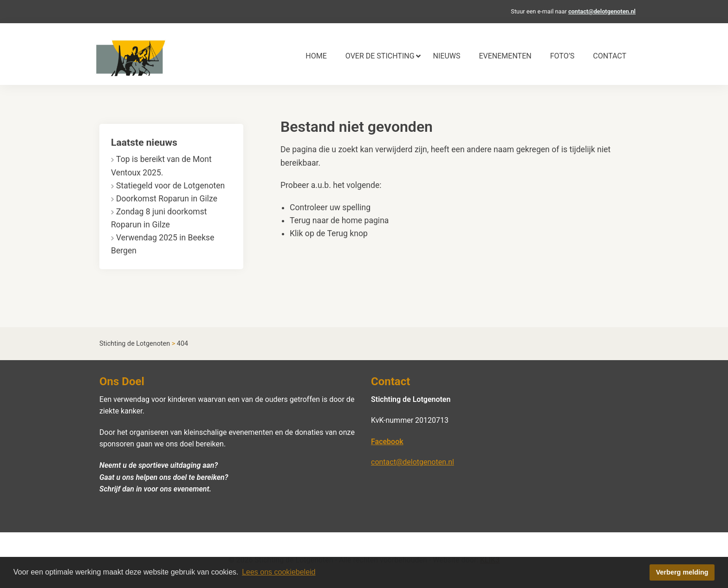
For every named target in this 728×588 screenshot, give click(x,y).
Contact (610, 56)
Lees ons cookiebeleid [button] (279, 572)
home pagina (365, 220)
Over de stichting (380, 56)
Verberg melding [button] (682, 572)
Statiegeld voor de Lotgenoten (170, 186)
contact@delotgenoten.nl (602, 11)
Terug (337, 233)
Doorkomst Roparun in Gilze (167, 199)
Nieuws (447, 56)
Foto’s (562, 56)
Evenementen (505, 56)
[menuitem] (316, 56)
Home (316, 56)
